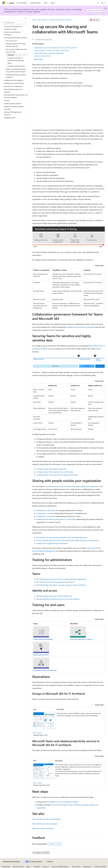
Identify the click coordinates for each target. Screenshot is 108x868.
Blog (28, 867)
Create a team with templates (43, 639)
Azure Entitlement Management (44, 551)
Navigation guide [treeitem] (10, 118)
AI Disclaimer (6, 867)
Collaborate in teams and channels (45, 670)
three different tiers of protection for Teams (62, 802)
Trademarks (87, 867)
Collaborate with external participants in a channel (55, 519)
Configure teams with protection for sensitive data (55, 472)
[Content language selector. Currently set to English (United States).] (11, 862)
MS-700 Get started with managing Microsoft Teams (55, 582)
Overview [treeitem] (11, 55)
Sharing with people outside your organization (49, 53)
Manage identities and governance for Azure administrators (58, 599)
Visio (40, 733)
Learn (34, 20)
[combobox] (14, 23)
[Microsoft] (4, 3)
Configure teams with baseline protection (51, 469)
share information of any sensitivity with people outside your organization (72, 486)
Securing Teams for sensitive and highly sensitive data (51, 50)
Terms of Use (76, 867)
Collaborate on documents (46, 510)
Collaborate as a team (44, 516)
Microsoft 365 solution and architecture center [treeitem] (13, 28)
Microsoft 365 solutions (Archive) (60, 20)
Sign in (103, 3)
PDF (35, 733)
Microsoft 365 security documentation (46, 819)
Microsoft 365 (43, 20)
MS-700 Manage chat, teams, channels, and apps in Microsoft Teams (61, 585)
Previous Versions (18, 867)
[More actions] (103, 20)
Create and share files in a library (81, 639)
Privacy (45, 867)
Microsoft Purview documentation (45, 824)
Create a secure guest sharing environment (52, 543)
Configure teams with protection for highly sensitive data (57, 475)
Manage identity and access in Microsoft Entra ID (54, 596)
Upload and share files (41, 655)
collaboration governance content (79, 327)
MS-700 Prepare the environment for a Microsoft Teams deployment (61, 579)
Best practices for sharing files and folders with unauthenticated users (62, 537)
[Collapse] (26, 18)
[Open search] (98, 3)
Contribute (37, 867)
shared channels (93, 548)
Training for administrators (42, 56)
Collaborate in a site (44, 513)
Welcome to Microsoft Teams (43, 828)
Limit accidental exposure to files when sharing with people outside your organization (67, 540)
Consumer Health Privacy (60, 867)
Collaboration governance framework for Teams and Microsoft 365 (55, 48)
